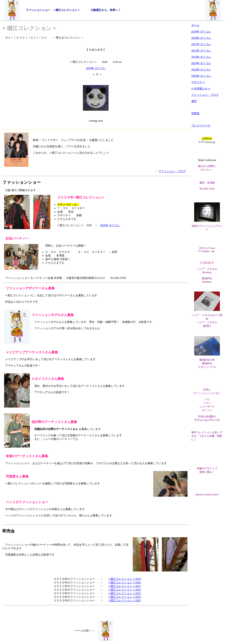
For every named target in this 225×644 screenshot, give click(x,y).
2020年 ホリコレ (201, 38)
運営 (194, 101)
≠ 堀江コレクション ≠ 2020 (125, 582)
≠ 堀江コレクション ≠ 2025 (125, 600)
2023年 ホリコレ (201, 57)
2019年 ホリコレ (201, 32)
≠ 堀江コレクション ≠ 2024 (125, 597)
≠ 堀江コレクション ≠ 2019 (125, 579)
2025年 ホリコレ (201, 70)
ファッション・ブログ (172, 171)
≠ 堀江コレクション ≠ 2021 (125, 586)
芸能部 (195, 113)
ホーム (195, 25)
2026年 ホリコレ (96, 68)
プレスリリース (201, 125)
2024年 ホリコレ (201, 63)
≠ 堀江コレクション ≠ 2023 (125, 593)
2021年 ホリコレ (201, 44)
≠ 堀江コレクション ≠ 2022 (125, 590)
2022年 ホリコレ (201, 51)
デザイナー (198, 82)
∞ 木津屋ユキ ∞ (201, 89)
